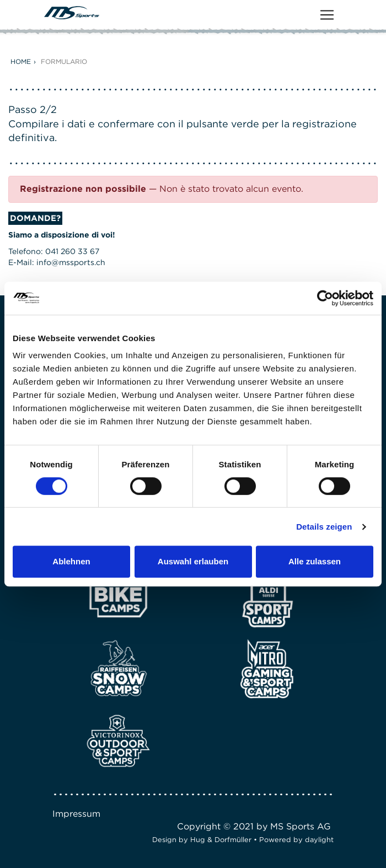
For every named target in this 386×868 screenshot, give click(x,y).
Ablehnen (71, 561)
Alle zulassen (315, 561)
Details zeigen (324, 527)
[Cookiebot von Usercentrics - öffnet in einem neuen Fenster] (325, 298)
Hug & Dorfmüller (221, 840)
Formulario (64, 61)
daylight (319, 840)
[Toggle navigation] (327, 15)
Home (21, 61)
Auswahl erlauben (193, 561)
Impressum (76, 814)
